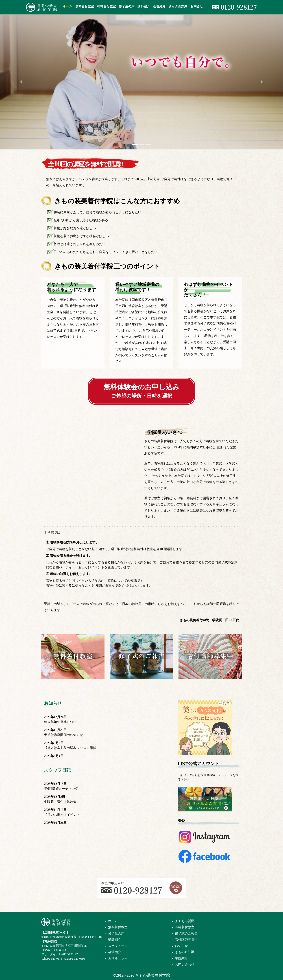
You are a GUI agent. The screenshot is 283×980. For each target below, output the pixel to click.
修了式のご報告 (186, 933)
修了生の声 (116, 933)
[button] (21, 82)
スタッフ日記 (57, 770)
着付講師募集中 (186, 940)
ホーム (113, 921)
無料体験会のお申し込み (141, 391)
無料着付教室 (118, 927)
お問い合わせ (185, 964)
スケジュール (118, 946)
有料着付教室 (185, 927)
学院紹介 (181, 958)
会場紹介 (115, 952)
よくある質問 (185, 921)
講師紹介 (115, 940)
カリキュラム (118, 958)
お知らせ (53, 703)
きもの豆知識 (185, 952)
